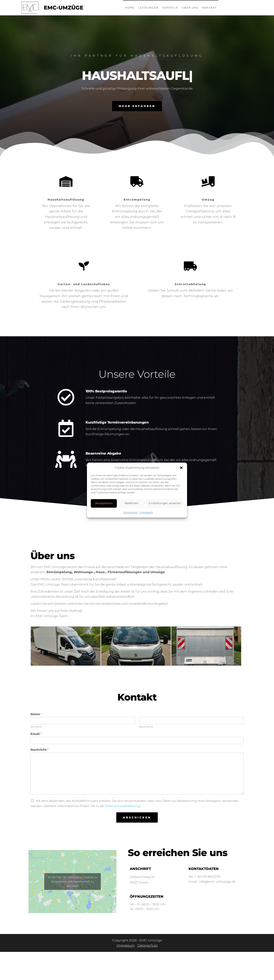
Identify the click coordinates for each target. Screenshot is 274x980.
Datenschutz (130, 512)
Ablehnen (132, 503)
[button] (181, 468)
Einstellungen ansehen (165, 503)
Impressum (146, 512)
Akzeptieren (104, 503)
